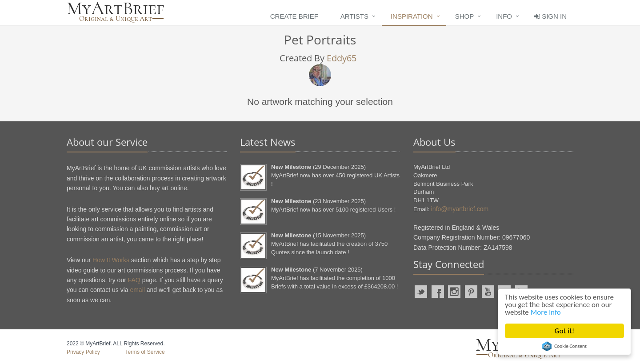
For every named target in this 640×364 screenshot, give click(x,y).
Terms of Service (145, 352)
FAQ (134, 280)
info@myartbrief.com (460, 209)
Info (504, 16)
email (137, 290)
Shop (465, 16)
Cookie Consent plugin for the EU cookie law (564, 346)
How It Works (111, 260)
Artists (354, 16)
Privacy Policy (83, 352)
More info (546, 312)
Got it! (564, 331)
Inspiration (412, 16)
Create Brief (294, 16)
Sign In (550, 16)
